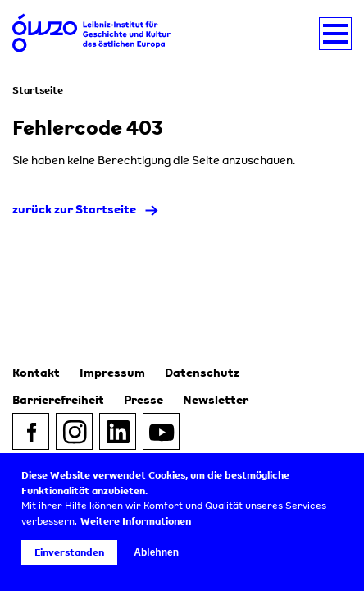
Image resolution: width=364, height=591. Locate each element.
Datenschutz (202, 372)
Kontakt (36, 372)
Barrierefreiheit (58, 399)
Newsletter (216, 399)
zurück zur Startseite (74, 209)
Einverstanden (69, 552)
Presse (143, 399)
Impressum (112, 372)
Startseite (38, 90)
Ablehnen (156, 552)
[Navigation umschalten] (335, 34)
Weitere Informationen (136, 521)
